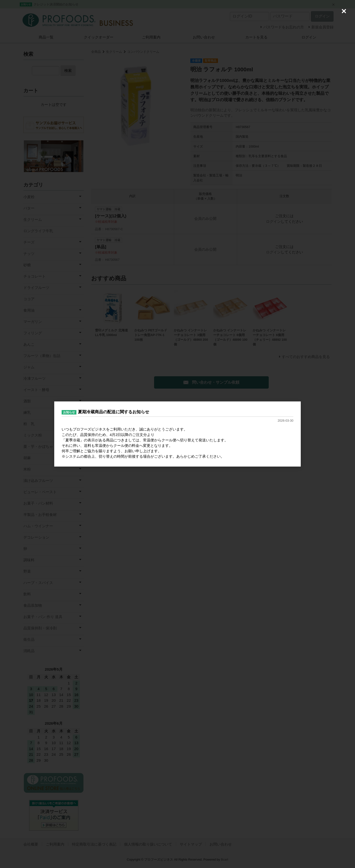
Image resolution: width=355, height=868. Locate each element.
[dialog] (177, 434)
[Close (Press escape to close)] (344, 11)
